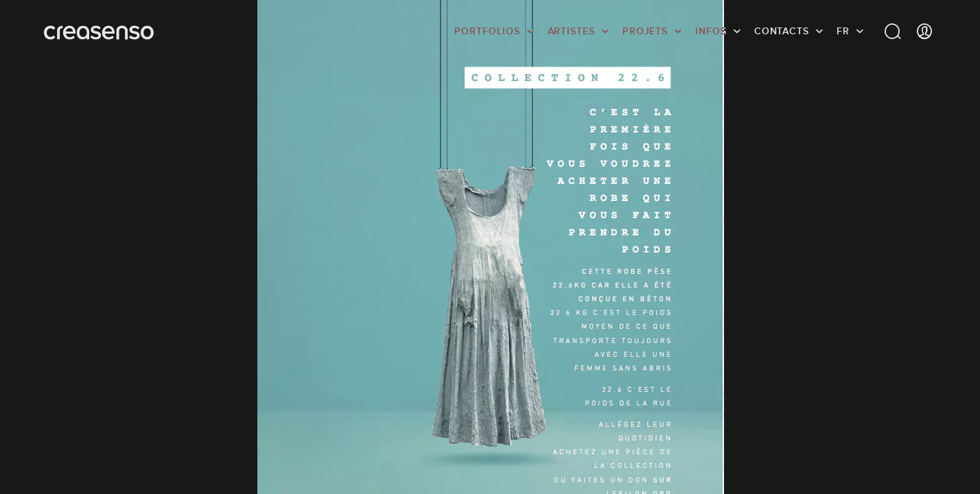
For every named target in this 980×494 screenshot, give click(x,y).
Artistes (571, 31)
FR (843, 31)
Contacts (782, 31)
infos (711, 31)
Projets (645, 31)
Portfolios (487, 31)
